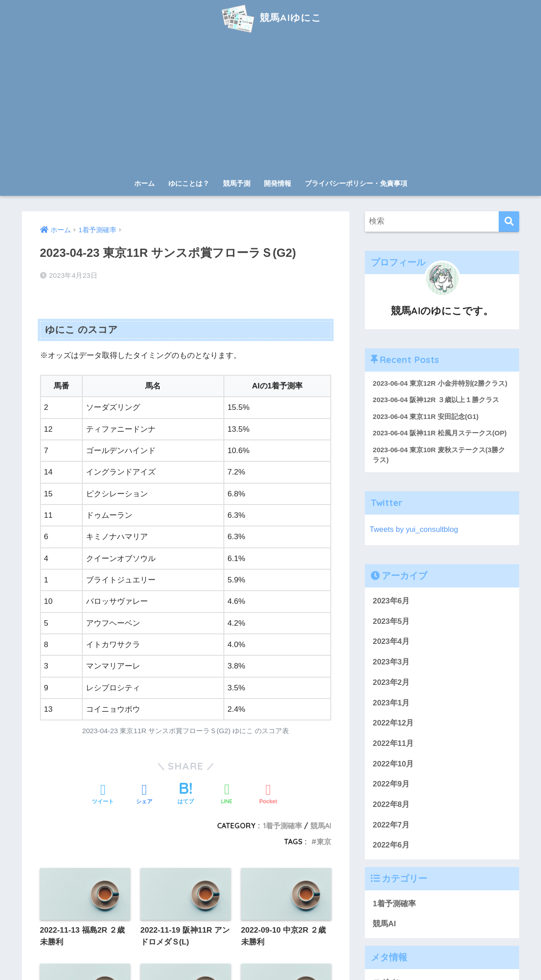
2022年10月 (393, 764)
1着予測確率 (394, 904)
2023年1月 (391, 703)
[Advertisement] (271, 106)
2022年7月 (391, 825)
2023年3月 (391, 662)
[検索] (509, 222)
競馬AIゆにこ (270, 18)
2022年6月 (391, 845)
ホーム (144, 183)
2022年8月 (391, 805)
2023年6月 (391, 601)
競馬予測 (237, 183)
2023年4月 (391, 642)
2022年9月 (391, 784)
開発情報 (278, 183)
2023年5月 (391, 622)
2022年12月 (393, 723)
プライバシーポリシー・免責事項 (356, 183)
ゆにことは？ (189, 183)
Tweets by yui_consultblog (414, 530)
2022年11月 (393, 744)
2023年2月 (391, 683)
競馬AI (384, 924)
